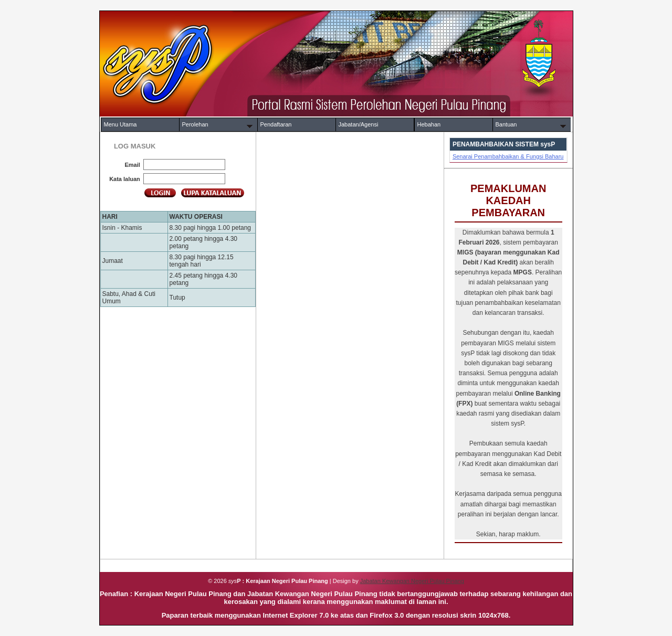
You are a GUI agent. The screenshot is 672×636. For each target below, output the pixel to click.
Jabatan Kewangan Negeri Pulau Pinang (412, 581)
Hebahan (429, 124)
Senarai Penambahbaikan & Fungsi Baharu (508, 156)
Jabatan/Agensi (359, 124)
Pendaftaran (276, 124)
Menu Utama (120, 124)
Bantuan (506, 124)
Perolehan (195, 124)
